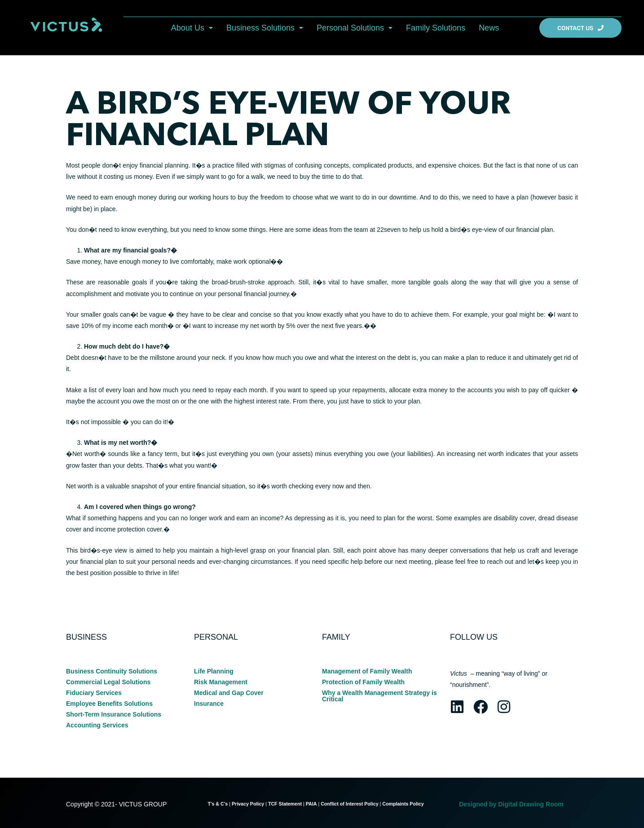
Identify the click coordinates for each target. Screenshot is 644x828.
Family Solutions (436, 28)
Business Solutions (265, 28)
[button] (192, 28)
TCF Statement (285, 804)
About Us (192, 28)
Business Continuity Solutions (112, 671)
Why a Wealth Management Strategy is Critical (379, 696)
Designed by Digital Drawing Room (511, 804)
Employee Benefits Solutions (109, 704)
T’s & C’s (218, 804)
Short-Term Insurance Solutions (114, 714)
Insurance (209, 704)
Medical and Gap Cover (229, 693)
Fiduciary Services (94, 693)
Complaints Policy (404, 804)
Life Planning (214, 671)
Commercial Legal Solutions (108, 682)
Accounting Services (97, 725)
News (489, 28)
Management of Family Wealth (367, 671)
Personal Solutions (355, 28)
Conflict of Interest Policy (349, 804)
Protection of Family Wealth (363, 682)
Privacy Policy (248, 804)
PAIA (311, 804)
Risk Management (221, 682)
